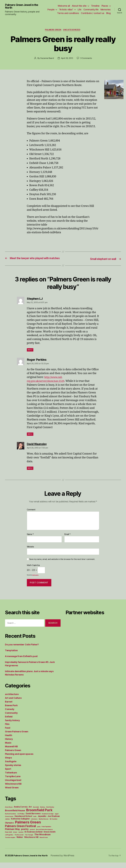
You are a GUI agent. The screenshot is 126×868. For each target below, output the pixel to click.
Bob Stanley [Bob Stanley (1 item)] (50, 813)
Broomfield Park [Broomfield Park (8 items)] (39, 816)
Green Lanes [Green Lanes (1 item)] (9, 822)
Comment (31, 515)
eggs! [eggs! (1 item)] (57, 819)
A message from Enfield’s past (21, 662)
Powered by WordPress (64, 861)
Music (8, 748)
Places (105, 5)
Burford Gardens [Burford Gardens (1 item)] (11, 819)
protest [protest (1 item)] (32, 835)
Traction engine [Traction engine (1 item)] (10, 843)
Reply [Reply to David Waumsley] (30, 474)
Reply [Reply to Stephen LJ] (30, 355)
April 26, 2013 (67, 60)
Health (8, 741)
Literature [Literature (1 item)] (34, 825)
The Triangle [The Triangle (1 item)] (29, 840)
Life (92, 9)
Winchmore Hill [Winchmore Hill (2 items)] (31, 843)
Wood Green (12, 793)
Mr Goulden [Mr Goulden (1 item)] (54, 825)
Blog (108, 16)
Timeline (95, 5)
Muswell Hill (11, 752)
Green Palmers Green (17, 737)
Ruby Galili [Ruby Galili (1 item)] (8, 838)
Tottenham (11, 778)
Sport (8, 774)
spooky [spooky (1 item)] (21, 838)
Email (67, 540)
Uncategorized (73, 32)
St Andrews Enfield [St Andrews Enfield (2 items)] (33, 837)
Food (8, 733)
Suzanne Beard (47, 60)
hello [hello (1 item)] (35, 822)
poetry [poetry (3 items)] (25, 835)
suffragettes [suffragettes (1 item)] (9, 840)
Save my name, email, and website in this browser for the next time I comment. (62, 565)
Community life (103, 9)
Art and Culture (13, 703)
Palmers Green (53, 32)
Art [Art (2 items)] (30, 812)
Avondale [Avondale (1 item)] (36, 813)
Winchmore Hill (13, 789)
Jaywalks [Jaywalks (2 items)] (42, 822)
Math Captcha (33, 571)
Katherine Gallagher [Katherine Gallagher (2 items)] (20, 824)
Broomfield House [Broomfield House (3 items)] (15, 816)
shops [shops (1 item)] (15, 838)
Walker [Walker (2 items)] (20, 843)
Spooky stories (13, 771)
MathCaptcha (35, 581)
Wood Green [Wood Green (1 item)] (44, 843)
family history (12, 726)
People (63, 9)
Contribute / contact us (99, 12)
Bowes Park (11, 711)
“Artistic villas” (78, 9)
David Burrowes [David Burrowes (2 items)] (33, 819)
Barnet (9, 707)
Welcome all (64, 5)
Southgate (11, 767)
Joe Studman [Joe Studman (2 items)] (54, 822)
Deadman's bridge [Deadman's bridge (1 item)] (48, 819)
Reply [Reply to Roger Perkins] (30, 440)
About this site (79, 5)
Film (7, 730)
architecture (12, 700)
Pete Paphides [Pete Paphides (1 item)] (46, 832)
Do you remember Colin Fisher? (22, 650)
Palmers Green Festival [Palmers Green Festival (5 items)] (20, 831)
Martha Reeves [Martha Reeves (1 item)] (44, 825)
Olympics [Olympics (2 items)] (9, 828)
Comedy (10, 715)
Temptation (11, 656)
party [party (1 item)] (39, 832)
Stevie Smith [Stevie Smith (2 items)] (50, 837)
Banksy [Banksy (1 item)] (43, 813)
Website (30, 552)
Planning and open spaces (19, 759)
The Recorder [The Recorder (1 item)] (19, 840)
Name (30, 540)
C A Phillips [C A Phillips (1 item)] (21, 819)
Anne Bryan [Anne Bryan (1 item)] (9, 813)
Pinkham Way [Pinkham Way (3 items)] (12, 835)
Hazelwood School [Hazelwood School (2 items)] (23, 822)
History (9, 744)
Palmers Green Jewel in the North (23, 7)
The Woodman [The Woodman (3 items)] (42, 840)
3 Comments (87, 60)
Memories (57, 12)
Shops (8, 763)
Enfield (9, 722)
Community (11, 718)
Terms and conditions (74, 12)
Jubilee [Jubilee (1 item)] (7, 825)
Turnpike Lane (13, 782)
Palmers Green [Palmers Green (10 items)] (28, 828)
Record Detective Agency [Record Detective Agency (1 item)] (44, 835)
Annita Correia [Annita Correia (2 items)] (21, 812)
